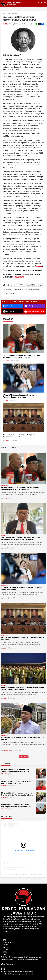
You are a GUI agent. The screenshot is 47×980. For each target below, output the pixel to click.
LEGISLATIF (5, 585)
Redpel (5, 24)
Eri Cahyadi (7, 289)
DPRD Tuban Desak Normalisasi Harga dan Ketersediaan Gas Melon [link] (19, 436)
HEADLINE (4, 485)
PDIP (5, 293)
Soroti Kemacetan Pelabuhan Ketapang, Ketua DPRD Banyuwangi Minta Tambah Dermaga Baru (21, 538)
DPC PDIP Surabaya (23, 285)
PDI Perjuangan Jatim (32, 289)
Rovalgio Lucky (8, 750)
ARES (5, 548)
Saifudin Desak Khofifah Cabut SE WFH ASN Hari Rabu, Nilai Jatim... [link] (16, 782)
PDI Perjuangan (18, 289)
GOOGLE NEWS (18, 277)
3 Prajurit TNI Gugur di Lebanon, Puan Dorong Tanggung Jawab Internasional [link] (20, 396)
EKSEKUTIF (5, 735)
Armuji (13, 285)
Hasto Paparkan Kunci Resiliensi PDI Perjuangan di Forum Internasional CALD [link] (17, 806)
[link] (4, 13)
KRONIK (4, 535)
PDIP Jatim (12, 293)
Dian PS (7, 440)
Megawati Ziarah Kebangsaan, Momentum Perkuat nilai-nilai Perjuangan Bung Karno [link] (17, 794)
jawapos (39, 266)
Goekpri (7, 361)
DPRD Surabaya (37, 285)
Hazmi (5, 698)
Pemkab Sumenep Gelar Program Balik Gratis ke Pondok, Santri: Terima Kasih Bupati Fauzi (23, 688)
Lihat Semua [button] (24, 757)
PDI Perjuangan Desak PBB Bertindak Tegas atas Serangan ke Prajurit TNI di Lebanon (20, 488)
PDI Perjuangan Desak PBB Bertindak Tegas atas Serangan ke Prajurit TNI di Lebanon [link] (21, 356)
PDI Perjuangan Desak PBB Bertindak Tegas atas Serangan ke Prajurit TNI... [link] (16, 771)
